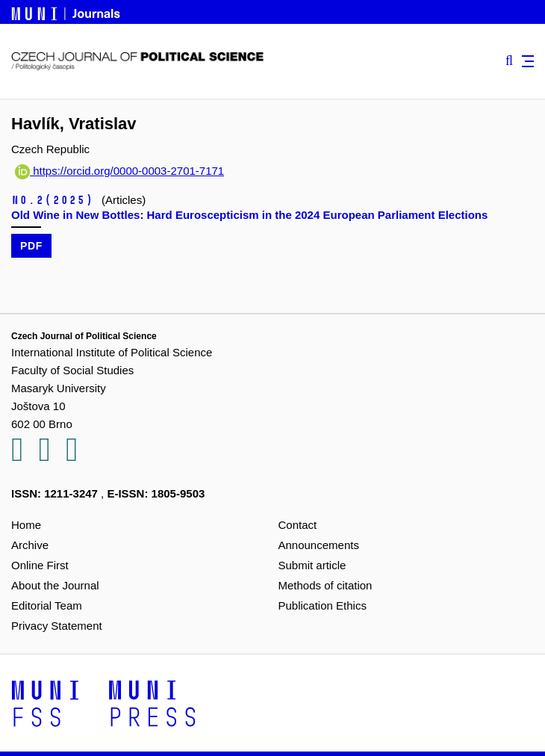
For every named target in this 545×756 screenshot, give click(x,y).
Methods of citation (326, 585)
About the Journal (55, 585)
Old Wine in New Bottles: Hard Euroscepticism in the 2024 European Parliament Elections (249, 215)
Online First (40, 565)
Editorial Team (47, 605)
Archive (30, 545)
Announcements (319, 545)
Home (26, 525)
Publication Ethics (323, 605)
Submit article (312, 565)
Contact (298, 525)
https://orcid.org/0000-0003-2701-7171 (119, 171)
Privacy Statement (57, 626)
